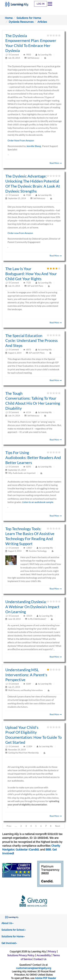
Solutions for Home (29, 18)
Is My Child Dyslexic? (37, 619)
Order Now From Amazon (21, 140)
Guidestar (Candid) (27, 850)
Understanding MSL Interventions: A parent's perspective (26, 675)
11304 (29, 746)
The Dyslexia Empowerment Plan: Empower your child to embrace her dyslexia (31, 43)
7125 (29, 283)
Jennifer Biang (34, 146)
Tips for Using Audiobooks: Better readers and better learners (33, 458)
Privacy (52, 952)
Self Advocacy (33, 58)
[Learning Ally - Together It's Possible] (17, 3)
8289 (29, 684)
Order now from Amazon (20, 233)
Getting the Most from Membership (23, 753)
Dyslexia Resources (21, 22)
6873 (29, 350)
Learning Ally (46, 55)
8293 (29, 467)
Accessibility (44, 955)
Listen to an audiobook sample (38, 502)
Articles (42, 22)
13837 (29, 548)
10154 (29, 616)
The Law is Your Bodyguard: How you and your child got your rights (31, 274)
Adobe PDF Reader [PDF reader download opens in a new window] (45, 978)
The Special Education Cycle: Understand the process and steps (31, 341)
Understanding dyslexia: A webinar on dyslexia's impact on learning (32, 607)
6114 (29, 412)
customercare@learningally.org (34, 968)
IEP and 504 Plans (35, 286)
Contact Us (40, 959)
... (16, 826)
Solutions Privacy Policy (21, 955)
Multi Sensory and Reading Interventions (26, 690)
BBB (48, 850)
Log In (41, 4)
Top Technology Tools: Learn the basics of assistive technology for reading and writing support (30, 536)
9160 (29, 195)
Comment (15, 55)
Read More (56, 163)
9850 (29, 55)
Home (9, 18)
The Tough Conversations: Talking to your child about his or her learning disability (33, 401)
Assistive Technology (38, 551)
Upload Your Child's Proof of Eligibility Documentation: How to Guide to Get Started (33, 735)
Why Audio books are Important (22, 473)
